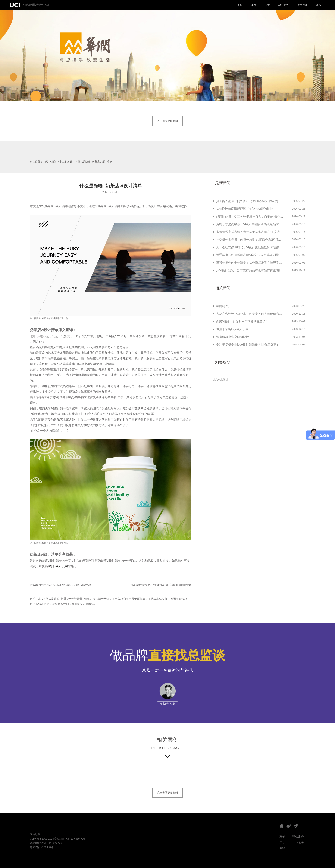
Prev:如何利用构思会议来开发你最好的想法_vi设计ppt (61, 585)
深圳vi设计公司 (58, 566)
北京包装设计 (67, 162)
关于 (267, 5)
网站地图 (35, 834)
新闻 (54, 162)
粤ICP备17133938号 (42, 847)
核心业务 (284, 5)
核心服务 (298, 836)
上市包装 (302, 5)
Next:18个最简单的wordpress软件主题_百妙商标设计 (161, 585)
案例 (254, 5)
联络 (319, 5)
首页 (240, 5)
